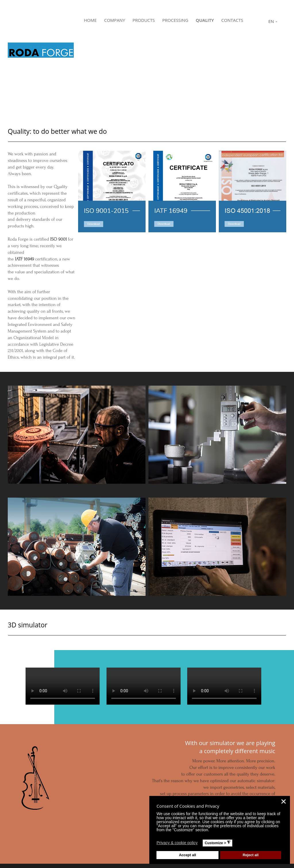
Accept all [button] (187, 855)
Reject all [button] (251, 855)
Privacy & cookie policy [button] (177, 843)
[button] (201, 844)
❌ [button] (284, 802)
